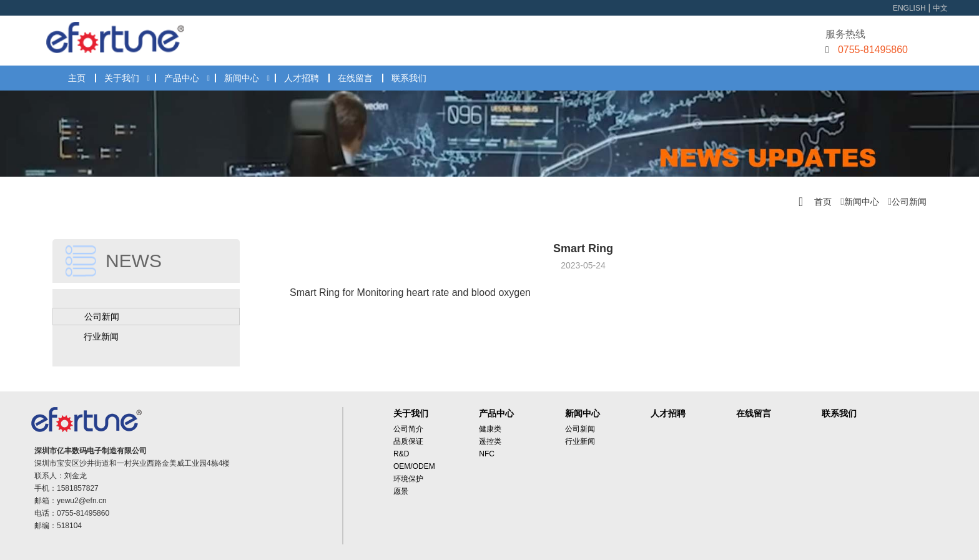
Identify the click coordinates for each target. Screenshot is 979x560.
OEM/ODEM (414, 466)
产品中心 (182, 78)
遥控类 (490, 441)
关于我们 (122, 78)
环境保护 (408, 479)
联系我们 (409, 78)
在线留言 (355, 78)
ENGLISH (909, 8)
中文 (940, 8)
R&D (401, 454)
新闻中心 (242, 78)
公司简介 (408, 429)
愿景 (401, 491)
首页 (823, 202)
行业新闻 (101, 336)
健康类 (490, 429)
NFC (487, 454)
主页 (77, 78)
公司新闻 (909, 202)
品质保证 (408, 441)
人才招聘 (302, 78)
